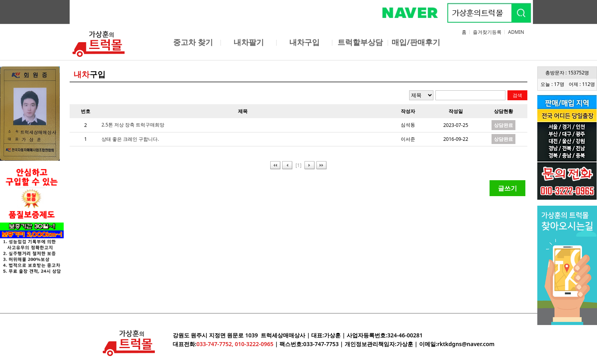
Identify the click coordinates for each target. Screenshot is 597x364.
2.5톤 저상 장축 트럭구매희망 (133, 125)
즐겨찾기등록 (487, 32)
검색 (517, 95)
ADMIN (516, 32)
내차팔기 (249, 42)
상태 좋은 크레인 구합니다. (130, 139)
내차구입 (304, 42)
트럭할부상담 (360, 42)
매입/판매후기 (416, 42)
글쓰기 (507, 188)
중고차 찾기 (193, 42)
